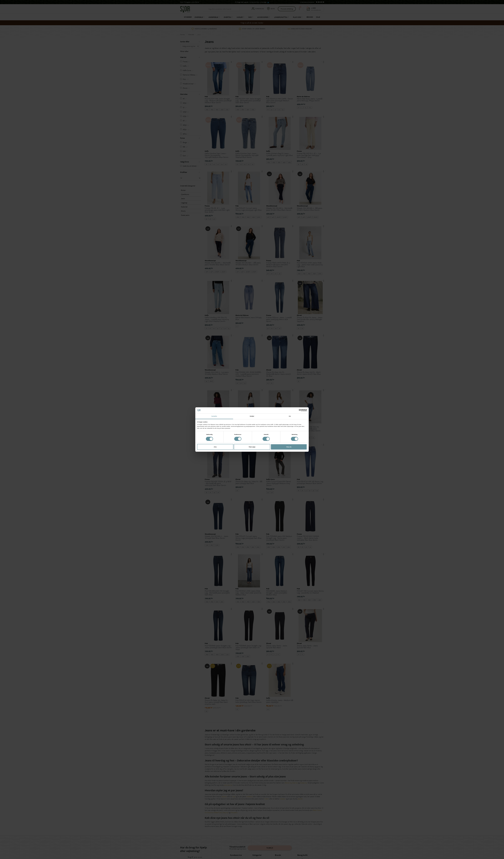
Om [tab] (290, 416)
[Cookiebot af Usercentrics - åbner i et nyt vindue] (296, 410)
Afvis (215, 447)
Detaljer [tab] (252, 416)
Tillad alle (289, 447)
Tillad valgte (252, 447)
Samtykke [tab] (214, 416)
